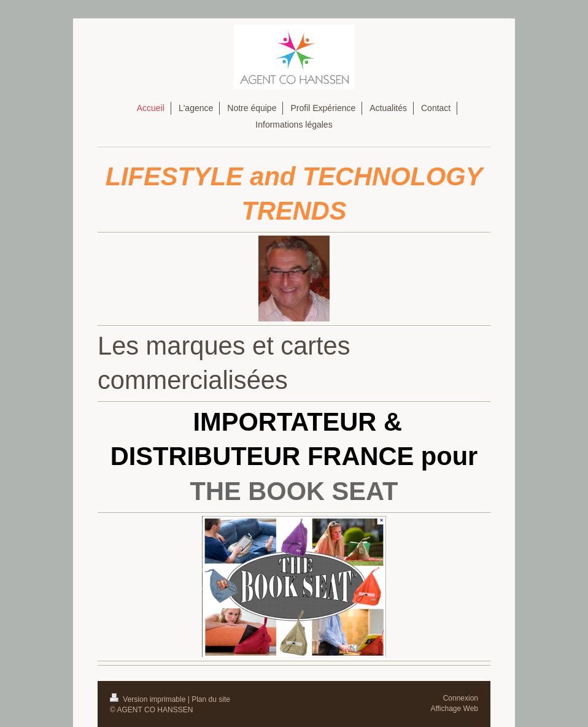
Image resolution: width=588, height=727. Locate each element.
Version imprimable (149, 699)
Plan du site (211, 699)
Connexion (461, 698)
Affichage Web (454, 709)
